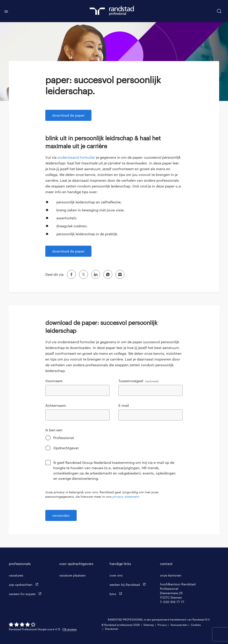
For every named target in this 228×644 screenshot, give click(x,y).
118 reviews (69, 629)
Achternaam (56, 405)
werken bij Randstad (129, 584)
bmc (117, 594)
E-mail (124, 405)
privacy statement (126, 496)
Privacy (162, 625)
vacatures (16, 575)
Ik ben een (54, 430)
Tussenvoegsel (139, 381)
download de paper (68, 115)
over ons (116, 575)
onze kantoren (171, 575)
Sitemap (149, 625)
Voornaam (54, 381)
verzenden (61, 515)
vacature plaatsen (72, 575)
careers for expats (26, 594)
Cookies (196, 625)
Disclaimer (112, 629)
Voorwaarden (179, 625)
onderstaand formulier (76, 157)
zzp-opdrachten (25, 584)
